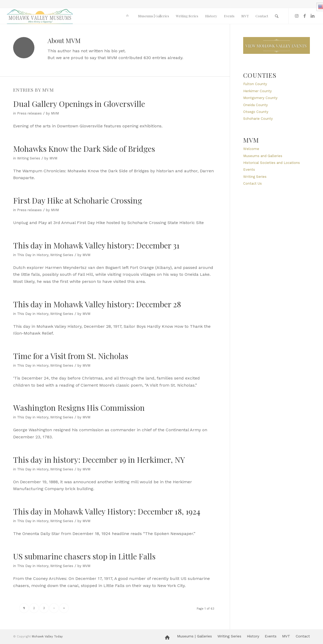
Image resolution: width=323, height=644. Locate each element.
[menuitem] (128, 16)
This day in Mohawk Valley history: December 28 (97, 304)
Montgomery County (260, 98)
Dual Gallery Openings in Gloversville (79, 104)
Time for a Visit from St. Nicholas (71, 356)
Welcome (251, 149)
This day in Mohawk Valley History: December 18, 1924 (107, 511)
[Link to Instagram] (297, 16)
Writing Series (29, 158)
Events (249, 170)
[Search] (277, 16)
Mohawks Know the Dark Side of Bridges (84, 149)
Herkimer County (257, 91)
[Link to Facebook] (305, 16)
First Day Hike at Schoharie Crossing (78, 200)
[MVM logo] (40, 16)
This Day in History (33, 255)
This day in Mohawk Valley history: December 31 (96, 245)
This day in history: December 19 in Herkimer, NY (99, 460)
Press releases (29, 113)
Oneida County (256, 105)
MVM (55, 113)
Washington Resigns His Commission (79, 408)
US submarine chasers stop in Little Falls (84, 556)
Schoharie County (258, 119)
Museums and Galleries (263, 156)
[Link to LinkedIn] (312, 16)
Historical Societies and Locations (272, 163)
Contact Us (252, 183)
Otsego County (256, 112)
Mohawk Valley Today (47, 637)
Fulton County (255, 84)
